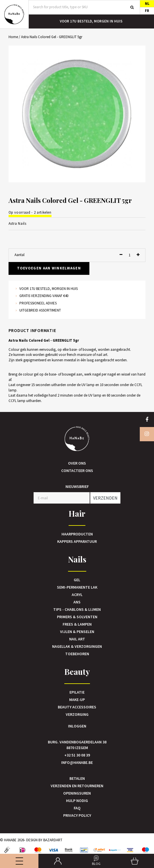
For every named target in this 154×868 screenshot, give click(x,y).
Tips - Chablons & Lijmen (77, 609)
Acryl (77, 595)
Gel (77, 580)
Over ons (77, 463)
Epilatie (77, 692)
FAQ (77, 808)
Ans (77, 602)
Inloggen (77, 726)
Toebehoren (77, 654)
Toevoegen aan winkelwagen (49, 268)
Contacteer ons (77, 471)
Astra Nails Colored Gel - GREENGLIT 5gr (52, 37)
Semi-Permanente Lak (77, 587)
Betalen (77, 778)
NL (147, 4)
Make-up (77, 700)
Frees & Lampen (77, 624)
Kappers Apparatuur (77, 541)
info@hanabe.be (77, 762)
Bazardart (53, 840)
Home (13, 37)
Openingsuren (77, 793)
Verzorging (77, 714)
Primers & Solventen (77, 617)
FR (147, 11)
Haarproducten (77, 534)
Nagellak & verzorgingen (77, 646)
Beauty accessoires (77, 707)
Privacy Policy (77, 815)
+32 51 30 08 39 (77, 755)
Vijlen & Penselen (77, 632)
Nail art (77, 639)
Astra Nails (18, 223)
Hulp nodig (77, 801)
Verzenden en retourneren (77, 786)
